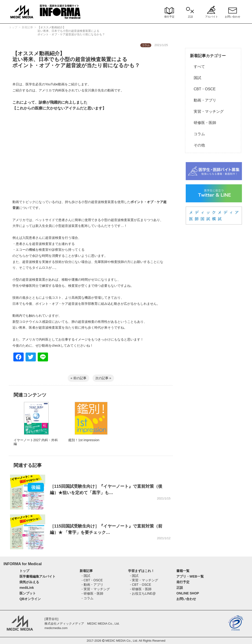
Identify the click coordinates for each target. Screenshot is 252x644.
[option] (36, 429)
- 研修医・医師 (92, 593)
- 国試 (86, 576)
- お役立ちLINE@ (143, 593)
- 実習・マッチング (96, 589)
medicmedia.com (56, 628)
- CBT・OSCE (92, 580)
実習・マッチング (207, 111)
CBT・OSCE (203, 89)
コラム (197, 134)
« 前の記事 (78, 378)
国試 (196, 78)
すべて (197, 67)
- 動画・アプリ (92, 585)
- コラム (87, 598)
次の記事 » (103, 378)
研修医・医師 (203, 123)
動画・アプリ (203, 100)
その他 (197, 145)
